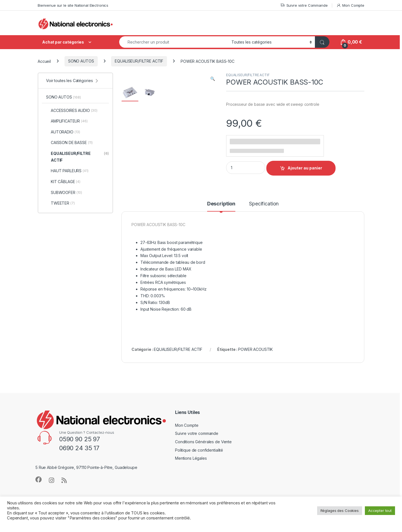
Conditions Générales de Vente (203, 459)
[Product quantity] (246, 168)
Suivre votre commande (197, 450)
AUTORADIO (63, 132)
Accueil (44, 61)
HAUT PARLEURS (67, 171)
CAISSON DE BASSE (69, 143)
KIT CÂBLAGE (63, 182)
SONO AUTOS (81, 61)
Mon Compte (350, 5)
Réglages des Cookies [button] (340, 511)
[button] (213, 79)
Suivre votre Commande (304, 5)
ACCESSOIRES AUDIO (72, 111)
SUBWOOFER (64, 193)
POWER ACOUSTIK (255, 366)
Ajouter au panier (305, 168)
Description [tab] (221, 221)
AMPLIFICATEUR (67, 121)
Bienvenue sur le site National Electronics (73, 5)
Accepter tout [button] (380, 511)
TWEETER (60, 203)
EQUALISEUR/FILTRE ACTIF (139, 61)
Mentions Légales (191, 475)
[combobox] (174, 42)
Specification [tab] (264, 221)
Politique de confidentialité (199, 467)
